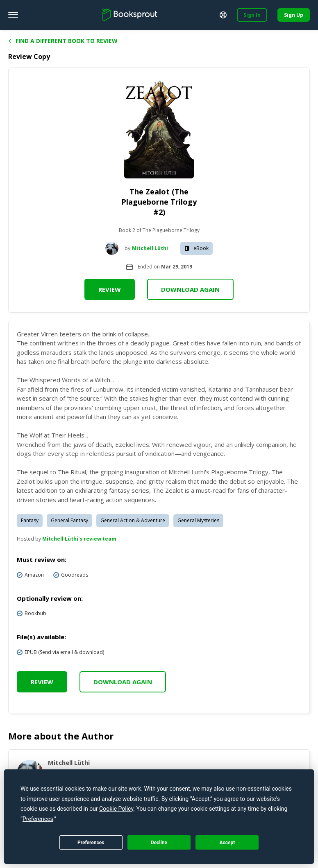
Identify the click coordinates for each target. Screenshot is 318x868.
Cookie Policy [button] (116, 809)
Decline (159, 843)
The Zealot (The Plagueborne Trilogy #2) (159, 202)
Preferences (91, 843)
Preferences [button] (38, 819)
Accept (227, 843)
